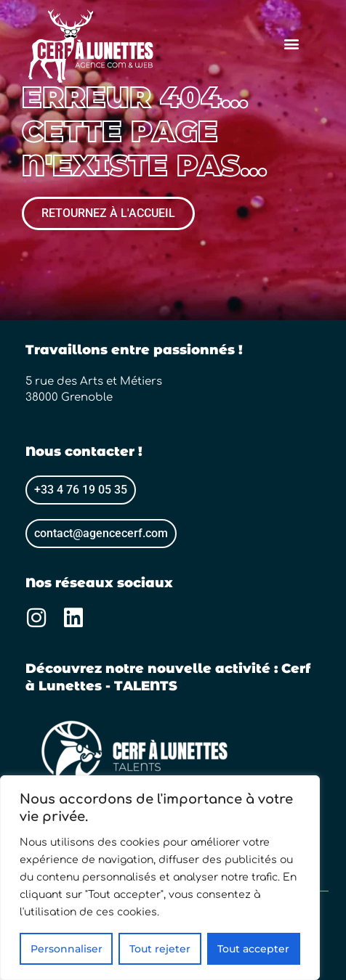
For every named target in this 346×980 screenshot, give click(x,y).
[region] (160, 878)
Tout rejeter (160, 949)
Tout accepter (253, 949)
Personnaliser (67, 949)
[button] (291, 44)
